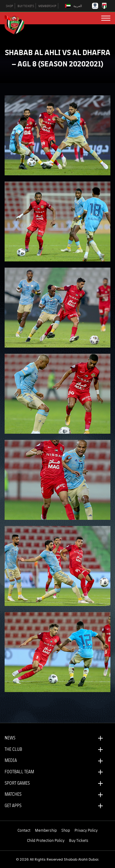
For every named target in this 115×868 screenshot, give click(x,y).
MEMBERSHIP (47, 6)
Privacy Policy (86, 830)
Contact (24, 830)
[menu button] (106, 18)
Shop (66, 830)
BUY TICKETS (26, 6)
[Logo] (17, 24)
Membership (46, 830)
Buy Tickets (79, 840)
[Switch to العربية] (74, 6)
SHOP (10, 6)
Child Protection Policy (46, 840)
